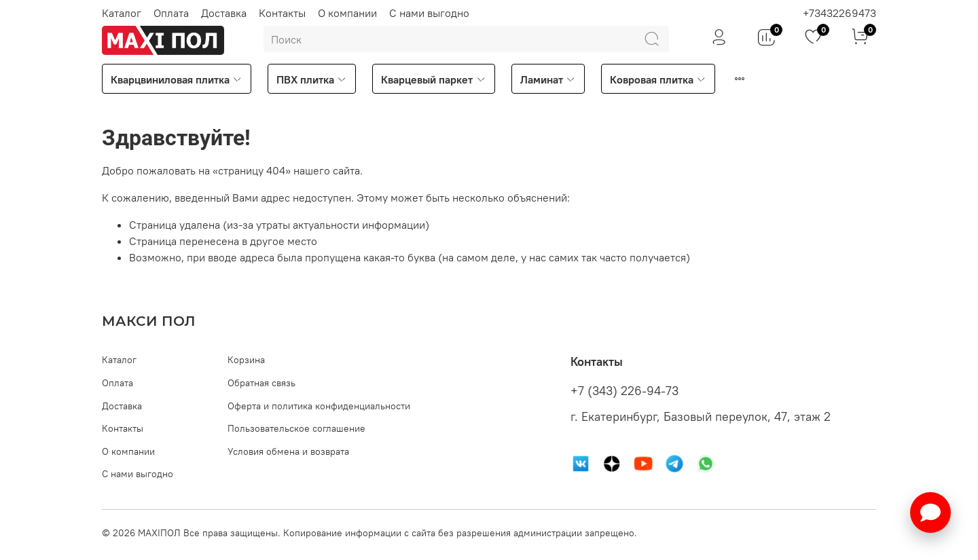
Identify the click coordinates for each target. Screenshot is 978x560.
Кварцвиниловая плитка (177, 79)
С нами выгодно (429, 13)
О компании (347, 13)
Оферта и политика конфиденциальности (319, 406)
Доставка (224, 13)
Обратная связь (261, 383)
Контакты (282, 13)
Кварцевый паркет (433, 79)
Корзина (246, 360)
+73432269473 (839, 13)
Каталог (122, 13)
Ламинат (548, 79)
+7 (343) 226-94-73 (624, 391)
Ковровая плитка (658, 79)
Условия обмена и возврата (288, 451)
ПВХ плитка (312, 79)
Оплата (171, 13)
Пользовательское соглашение (296, 428)
